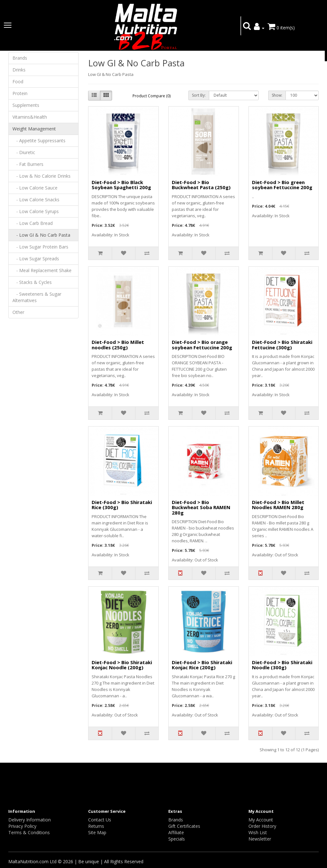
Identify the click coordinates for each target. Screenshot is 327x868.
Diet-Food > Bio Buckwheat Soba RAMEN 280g (201, 507)
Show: (277, 95)
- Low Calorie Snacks (36, 200)
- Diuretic (24, 152)
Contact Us (100, 820)
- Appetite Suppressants (39, 141)
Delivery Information (30, 820)
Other (18, 312)
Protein (20, 93)
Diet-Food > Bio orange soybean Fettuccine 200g (202, 345)
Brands (20, 58)
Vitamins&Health (30, 117)
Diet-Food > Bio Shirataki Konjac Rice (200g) (202, 665)
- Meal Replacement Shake (42, 270)
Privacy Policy (22, 826)
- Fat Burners (28, 164)
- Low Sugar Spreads (36, 259)
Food (18, 82)
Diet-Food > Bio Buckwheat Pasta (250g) (201, 185)
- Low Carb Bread (33, 223)
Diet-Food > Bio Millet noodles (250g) (118, 345)
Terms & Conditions (29, 832)
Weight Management (34, 129)
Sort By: (199, 95)
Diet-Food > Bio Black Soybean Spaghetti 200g (121, 185)
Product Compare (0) (152, 96)
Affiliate (176, 832)
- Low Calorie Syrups (36, 211)
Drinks (19, 70)
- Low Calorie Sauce (35, 188)
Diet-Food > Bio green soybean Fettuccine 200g (282, 185)
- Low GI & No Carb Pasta (41, 235)
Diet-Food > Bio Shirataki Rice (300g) (122, 505)
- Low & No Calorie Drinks (42, 176)
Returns (96, 826)
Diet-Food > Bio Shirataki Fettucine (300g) (282, 345)
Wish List (258, 832)
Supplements (26, 105)
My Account (261, 820)
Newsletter (260, 839)
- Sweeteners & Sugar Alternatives (37, 297)
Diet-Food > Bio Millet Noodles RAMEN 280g (278, 505)
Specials (177, 839)
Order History (262, 826)
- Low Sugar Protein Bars (40, 247)
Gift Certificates (184, 826)
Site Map (97, 832)
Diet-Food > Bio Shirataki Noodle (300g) (282, 665)
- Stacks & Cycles (32, 282)
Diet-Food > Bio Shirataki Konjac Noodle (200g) (122, 665)
